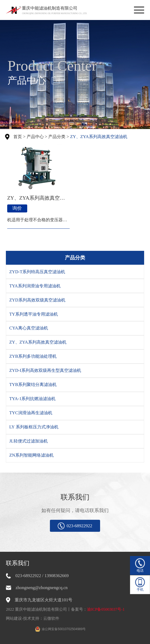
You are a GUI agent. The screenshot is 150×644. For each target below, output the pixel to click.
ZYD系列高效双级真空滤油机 (37, 300)
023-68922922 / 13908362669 (42, 576)
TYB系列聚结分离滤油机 (33, 385)
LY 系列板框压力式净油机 (34, 427)
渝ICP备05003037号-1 (106, 609)
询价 (17, 208)
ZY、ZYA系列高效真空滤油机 (99, 137)
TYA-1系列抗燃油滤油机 (33, 399)
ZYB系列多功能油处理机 (33, 356)
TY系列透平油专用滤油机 (34, 314)
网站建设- (15, 618)
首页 (18, 137)
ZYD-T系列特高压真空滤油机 (37, 272)
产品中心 (35, 137)
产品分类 (57, 137)
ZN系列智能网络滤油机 (31, 455)
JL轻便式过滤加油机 (29, 441)
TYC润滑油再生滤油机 (31, 413)
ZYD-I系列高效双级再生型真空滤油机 (45, 370)
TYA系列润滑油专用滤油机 (35, 286)
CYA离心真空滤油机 (29, 328)
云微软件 (51, 618)
